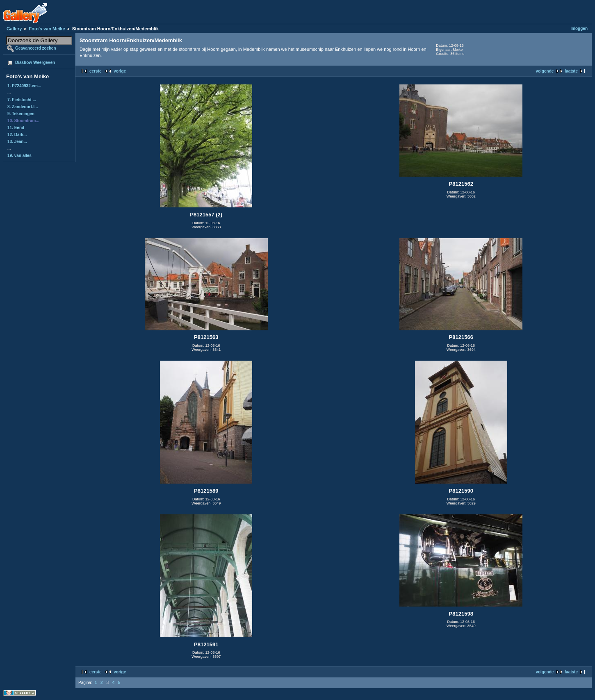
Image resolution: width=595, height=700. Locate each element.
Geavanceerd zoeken (36, 48)
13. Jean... (17, 142)
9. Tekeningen (21, 114)
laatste (571, 71)
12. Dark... (17, 135)
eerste (95, 71)
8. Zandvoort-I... (23, 107)
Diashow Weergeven (35, 62)
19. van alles (19, 156)
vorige (120, 71)
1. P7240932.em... (24, 86)
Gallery (14, 29)
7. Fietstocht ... (22, 100)
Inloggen (579, 28)
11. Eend (16, 128)
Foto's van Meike (47, 29)
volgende (545, 71)
